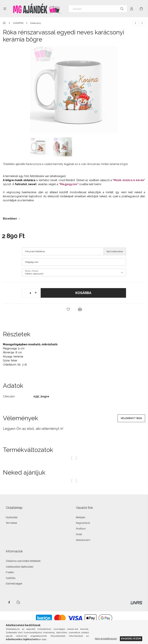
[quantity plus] (36, 293)
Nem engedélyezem (106, 639)
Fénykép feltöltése (35, 251)
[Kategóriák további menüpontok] (5, 9)
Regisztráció (83, 523)
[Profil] (132, 9)
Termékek (11, 523)
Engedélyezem (131, 639)
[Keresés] (98, 9)
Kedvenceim (83, 540)
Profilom (81, 529)
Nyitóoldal (12, 517)
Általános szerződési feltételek (23, 561)
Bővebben (10, 219)
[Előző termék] (135, 23)
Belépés (81, 517)
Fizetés (10, 572)
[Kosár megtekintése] (141, 9)
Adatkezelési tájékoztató (20, 567)
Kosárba (83, 293)
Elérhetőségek (14, 584)
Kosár (79, 534)
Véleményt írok (131, 418)
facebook (9, 602)
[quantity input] (30, 293)
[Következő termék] (142, 23)
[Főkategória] (5, 23)
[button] (68, 309)
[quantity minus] (25, 293)
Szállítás (11, 578)
